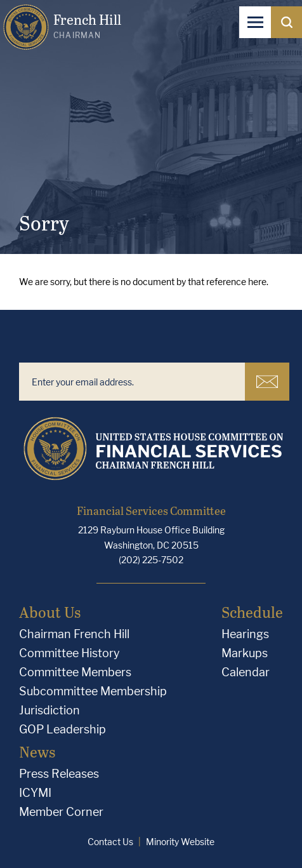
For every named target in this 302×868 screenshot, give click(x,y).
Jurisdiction (49, 710)
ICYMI (35, 793)
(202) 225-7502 (151, 560)
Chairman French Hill (74, 634)
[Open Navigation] (255, 22)
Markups (245, 653)
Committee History (69, 653)
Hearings (245, 634)
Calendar (246, 672)
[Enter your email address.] (132, 382)
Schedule (252, 612)
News (37, 751)
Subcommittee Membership (93, 691)
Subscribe (267, 382)
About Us (50, 612)
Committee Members (75, 672)
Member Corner (61, 812)
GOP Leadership (62, 729)
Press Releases (59, 774)
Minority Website (180, 842)
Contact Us (110, 842)
